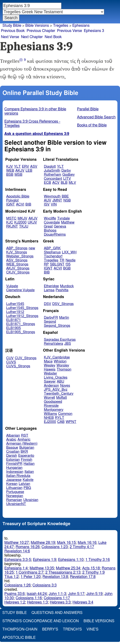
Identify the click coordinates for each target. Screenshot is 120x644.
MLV (72, 183)
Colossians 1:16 (29, 598)
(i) (21, 60)
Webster (51, 373)
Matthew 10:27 (17, 543)
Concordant (53, 179)
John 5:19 (94, 594)
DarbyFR (51, 318)
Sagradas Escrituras (60, 340)
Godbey (69, 175)
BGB (67, 268)
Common (65, 414)
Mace (48, 361)
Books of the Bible (92, 125)
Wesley (50, 365)
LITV (67, 179)
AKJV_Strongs (18, 268)
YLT (17, 167)
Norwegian (15, 496)
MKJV (23, 218)
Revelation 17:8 (83, 577)
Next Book (53, 37)
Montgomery (54, 410)
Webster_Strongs (20, 256)
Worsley (63, 365)
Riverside (51, 406)
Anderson (51, 386)
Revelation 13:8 (55, 577)
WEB (10, 171)
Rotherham (53, 175)
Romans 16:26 (28, 547)
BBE (65, 196)
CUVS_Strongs (18, 366)
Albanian (13, 436)
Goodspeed (53, 402)
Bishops (50, 230)
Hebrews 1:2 (15, 602)
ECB (47, 183)
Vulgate (12, 286)
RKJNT (12, 226)
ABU (60, 382)
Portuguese (15, 492)
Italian (29, 472)
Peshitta (62, 290)
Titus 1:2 (12, 577)
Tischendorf (53, 256)
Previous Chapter (41, 31)
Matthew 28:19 (43, 543)
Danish (12, 456)
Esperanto (26, 456)
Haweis (50, 369)
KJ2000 (20, 222)
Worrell (49, 398)
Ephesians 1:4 (16, 568)
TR (62, 260)
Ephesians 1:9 (45, 560)
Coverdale (52, 222)
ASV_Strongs (17, 260)
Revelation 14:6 (17, 551)
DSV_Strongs (63, 304)
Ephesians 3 (94, 31)
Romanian (14, 500)
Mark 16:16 (87, 543)
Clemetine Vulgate (20, 290)
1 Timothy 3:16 (98, 560)
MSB (18, 175)
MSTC (11, 218)
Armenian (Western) (22, 444)
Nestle (70, 260)
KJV (9, 167)
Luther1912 (15, 312)
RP (46, 264)
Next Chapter (32, 37)
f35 (68, 264)
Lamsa (49, 290)
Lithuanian (14, 488)
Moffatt (62, 398)
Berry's (50, 629)
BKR (24, 452)
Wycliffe (50, 218)
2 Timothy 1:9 (94, 572)
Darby (66, 171)
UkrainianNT (16, 504)
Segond (50, 322)
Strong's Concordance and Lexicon (41, 621)
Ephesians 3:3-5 (18, 560)
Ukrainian (31, 500)
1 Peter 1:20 (31, 577)
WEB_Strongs (17, 264)
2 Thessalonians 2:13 (63, 572)
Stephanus (52, 252)
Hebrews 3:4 (83, 602)
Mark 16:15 (66, 543)
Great (48, 226)
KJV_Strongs (17, 252)
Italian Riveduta (18, 476)
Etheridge (51, 286)
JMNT (57, 200)
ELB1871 (13, 320)
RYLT (59, 418)
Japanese (14, 480)
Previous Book (13, 31)
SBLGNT (57, 264)
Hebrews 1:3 (38, 602)
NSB (67, 200)
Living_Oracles (56, 378)
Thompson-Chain (20, 629)
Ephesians (81, 26)
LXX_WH (69, 252)
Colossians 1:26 (18, 585)
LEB (29, 171)
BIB (28, 204)
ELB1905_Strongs (21, 332)
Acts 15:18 (91, 568)
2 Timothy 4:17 (82, 547)
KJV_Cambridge (57, 357)
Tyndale (63, 218)
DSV (48, 304)
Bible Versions (37, 26)
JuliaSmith (52, 171)
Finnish (27, 460)
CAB (61, 422)
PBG (27, 488)
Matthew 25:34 (68, 568)
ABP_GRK (52, 248)
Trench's (72, 629)
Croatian (13, 452)
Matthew (68, 222)
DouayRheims (55, 235)
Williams (51, 414)
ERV (26, 167)
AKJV (20, 171)
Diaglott (50, 167)
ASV (34, 167)
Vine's (92, 629)
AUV (48, 200)
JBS (68, 344)
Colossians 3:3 (45, 585)
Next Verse (10, 37)
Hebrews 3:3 (60, 602)
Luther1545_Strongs (22, 308)
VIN (54, 204)
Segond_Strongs (57, 326)
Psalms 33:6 (15, 594)
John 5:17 (76, 594)
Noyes (65, 386)
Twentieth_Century (59, 394)
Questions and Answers (57, 613)
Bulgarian (27, 448)
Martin (64, 318)
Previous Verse (70, 31)
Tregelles (61, 26)
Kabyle (28, 480)
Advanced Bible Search (96, 117)
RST (25, 436)
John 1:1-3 (57, 594)
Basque (12, 448)
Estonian (13, 460)
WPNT (71, 422)
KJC (10, 222)
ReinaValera (54, 344)
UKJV (32, 222)
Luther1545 (15, 304)
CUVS (11, 362)
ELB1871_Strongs (21, 324)
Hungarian (14, 468)
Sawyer (50, 382)
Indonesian (15, 472)
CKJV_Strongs (18, 272)
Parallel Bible (88, 109)
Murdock (67, 286)
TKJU (24, 226)
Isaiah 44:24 (37, 594)
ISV (47, 204)
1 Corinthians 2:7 (30, 572)
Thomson (64, 369)
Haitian (29, 464)
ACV (56, 183)
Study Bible (12, 26)
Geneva (60, 226)
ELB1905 (13, 328)
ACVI (20, 204)
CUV (10, 358)
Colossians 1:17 (57, 598)
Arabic (11, 440)
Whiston (60, 361)
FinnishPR (14, 464)
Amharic (24, 440)
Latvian (24, 484)
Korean (12, 484)
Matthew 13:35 (42, 568)
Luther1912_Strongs (22, 316)
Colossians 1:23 (55, 547)
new (32, 248)
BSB (10, 175)
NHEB (49, 418)
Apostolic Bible (19, 638)
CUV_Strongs (26, 358)
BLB (64, 183)
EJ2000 (50, 422)
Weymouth (52, 196)
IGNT (11, 204)
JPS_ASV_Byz (56, 390)
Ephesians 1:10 (71, 560)
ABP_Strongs (17, 248)
